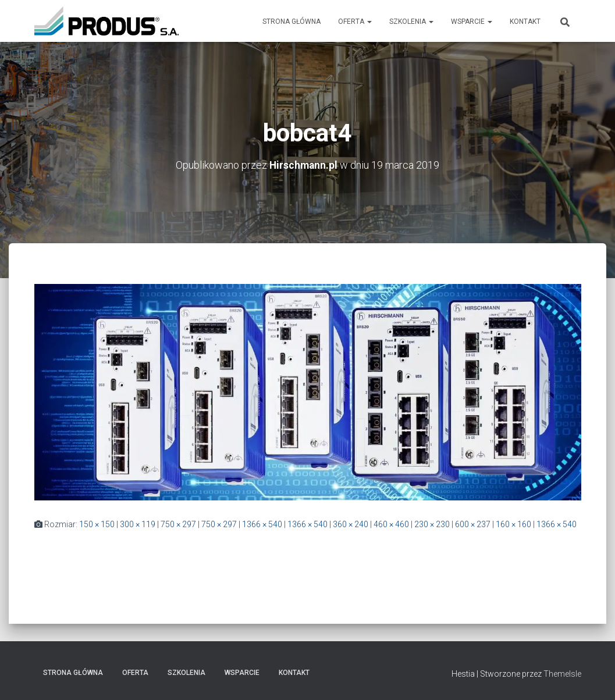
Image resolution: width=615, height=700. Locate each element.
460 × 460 (391, 524)
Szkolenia (411, 22)
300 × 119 (138, 524)
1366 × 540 (262, 524)
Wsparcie (472, 22)
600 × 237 (473, 524)
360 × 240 (351, 524)
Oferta (355, 22)
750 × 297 (178, 524)
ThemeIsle (562, 674)
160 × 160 (513, 524)
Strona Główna (291, 22)
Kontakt (525, 22)
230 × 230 (432, 524)
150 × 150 (97, 524)
